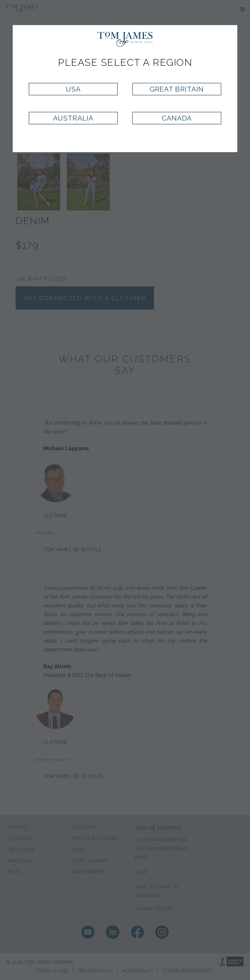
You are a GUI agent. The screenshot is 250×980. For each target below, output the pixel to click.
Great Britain (177, 89)
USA (73, 89)
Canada (177, 118)
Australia (73, 118)
